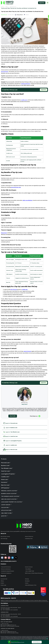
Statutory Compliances (6, 573)
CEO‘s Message (4, 539)
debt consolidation (27, 200)
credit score (24, 100)
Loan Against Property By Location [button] (12, 502)
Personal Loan (13, 7)
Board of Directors (29, 536)
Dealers (2, 583)
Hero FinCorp (14, 289)
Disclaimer (27, 581)
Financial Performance (6, 567)
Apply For (10, 423)
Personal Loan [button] (6, 463)
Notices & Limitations (6, 569)
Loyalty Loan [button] (5, 477)
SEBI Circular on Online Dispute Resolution (34, 573)
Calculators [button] (5, 507)
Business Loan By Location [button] (9, 493)
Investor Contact (29, 567)
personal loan (5, 72)
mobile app (25, 289)
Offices (2, 581)
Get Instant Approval (37, 642)
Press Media (28, 569)
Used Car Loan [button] (6, 471)
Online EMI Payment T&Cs (31, 585)
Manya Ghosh (20, 15)
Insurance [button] (5, 482)
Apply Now (42, 3)
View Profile (13, 416)
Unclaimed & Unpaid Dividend (7, 571)
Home (2, 7)
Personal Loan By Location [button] (9, 491)
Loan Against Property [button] (8, 474)
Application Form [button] (7, 510)
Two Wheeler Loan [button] (7, 468)
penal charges (27, 351)
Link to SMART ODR (29, 571)
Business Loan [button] (6, 465)
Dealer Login (3, 585)
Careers (27, 583)
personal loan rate (16, 187)
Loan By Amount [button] (7, 505)
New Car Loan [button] (6, 485)
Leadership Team (29, 539)
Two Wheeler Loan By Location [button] (11, 496)
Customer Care (4, 579)
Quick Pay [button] (5, 516)
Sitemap (27, 579)
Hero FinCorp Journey (5, 536)
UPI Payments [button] (6, 488)
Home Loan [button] (5, 479)
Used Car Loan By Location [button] (9, 499)
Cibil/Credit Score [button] (7, 513)
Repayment (4, 233)
